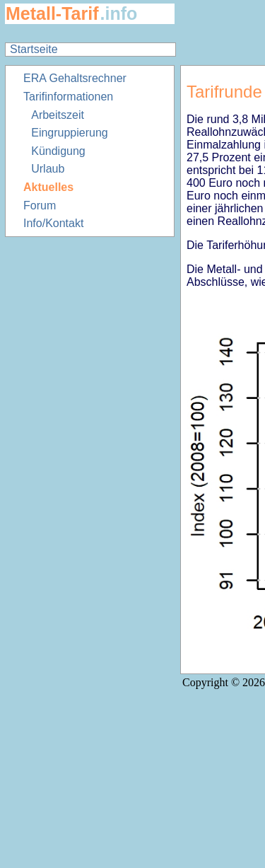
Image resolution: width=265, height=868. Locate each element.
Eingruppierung (70, 133)
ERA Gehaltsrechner (75, 78)
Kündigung (58, 151)
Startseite (34, 49)
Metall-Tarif (52, 13)
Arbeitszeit (58, 115)
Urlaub (48, 169)
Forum (40, 206)
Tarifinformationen (68, 97)
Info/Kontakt (53, 223)
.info (119, 13)
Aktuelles (48, 187)
